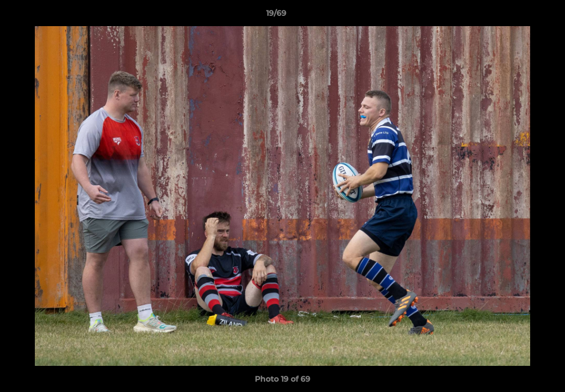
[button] (519, 16)
